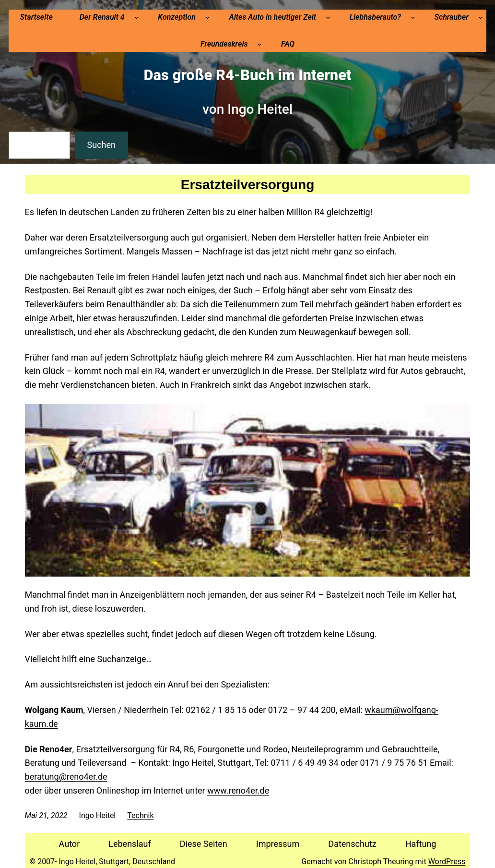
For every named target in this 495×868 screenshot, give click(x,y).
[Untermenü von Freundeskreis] (259, 44)
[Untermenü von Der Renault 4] (137, 17)
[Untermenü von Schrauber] (481, 17)
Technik (140, 815)
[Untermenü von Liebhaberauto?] (413, 17)
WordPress (447, 862)
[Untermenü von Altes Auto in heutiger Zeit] (328, 17)
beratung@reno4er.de (66, 777)
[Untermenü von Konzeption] (208, 17)
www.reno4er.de (238, 790)
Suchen (101, 145)
